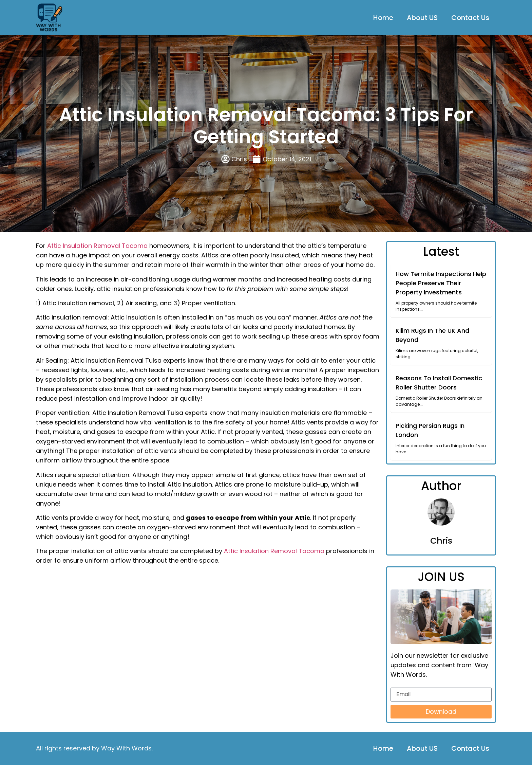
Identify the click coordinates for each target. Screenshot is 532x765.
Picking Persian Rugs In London (430, 430)
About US (422, 18)
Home (383, 18)
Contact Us (470, 18)
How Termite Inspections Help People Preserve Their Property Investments (441, 283)
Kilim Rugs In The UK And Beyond (432, 335)
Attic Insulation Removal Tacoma (97, 246)
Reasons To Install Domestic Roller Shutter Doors (439, 383)
